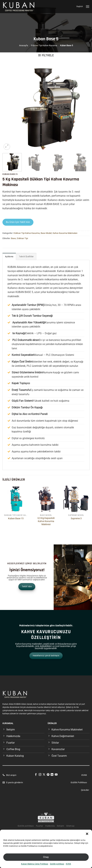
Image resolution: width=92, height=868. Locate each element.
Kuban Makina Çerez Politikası (35, 864)
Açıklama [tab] (9, 257)
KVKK (68, 864)
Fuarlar (40, 826)
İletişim (61, 826)
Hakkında (50, 826)
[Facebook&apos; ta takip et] (36, 775)
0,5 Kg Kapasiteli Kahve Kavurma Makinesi (46, 521)
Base (13, 238)
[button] (87, 834)
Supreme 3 (76, 518)
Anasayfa (24, 45)
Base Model (46, 233)
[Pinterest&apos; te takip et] (48, 775)
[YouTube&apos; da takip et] (56, 775)
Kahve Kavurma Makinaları (65, 233)
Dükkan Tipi (22, 238)
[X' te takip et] (44, 775)
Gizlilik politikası (57, 864)
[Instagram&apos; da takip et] (40, 775)
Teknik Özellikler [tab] (26, 257)
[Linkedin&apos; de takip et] (52, 775)
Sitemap (70, 826)
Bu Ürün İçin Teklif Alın (18, 222)
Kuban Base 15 (16, 518)
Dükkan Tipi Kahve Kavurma (44, 45)
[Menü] (88, 6)
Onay (46, 857)
